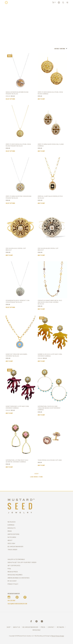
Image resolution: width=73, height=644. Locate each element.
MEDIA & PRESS (13, 572)
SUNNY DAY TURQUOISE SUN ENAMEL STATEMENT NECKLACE (17, 355)
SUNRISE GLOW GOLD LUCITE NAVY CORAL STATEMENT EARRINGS (50, 355)
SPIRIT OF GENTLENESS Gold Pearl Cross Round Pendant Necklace (18, 145)
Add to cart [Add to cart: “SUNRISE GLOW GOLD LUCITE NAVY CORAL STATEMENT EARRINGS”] (41, 361)
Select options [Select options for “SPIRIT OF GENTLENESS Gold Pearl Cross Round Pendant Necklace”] (10, 151)
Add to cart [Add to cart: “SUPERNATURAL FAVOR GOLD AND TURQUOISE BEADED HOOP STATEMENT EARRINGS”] (41, 415)
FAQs (9, 569)
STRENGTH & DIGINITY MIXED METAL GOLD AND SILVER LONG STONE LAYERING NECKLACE (50, 302)
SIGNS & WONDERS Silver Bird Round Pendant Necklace (17, 93)
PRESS (43, 627)
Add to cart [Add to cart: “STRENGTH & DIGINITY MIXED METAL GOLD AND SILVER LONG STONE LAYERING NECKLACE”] (41, 309)
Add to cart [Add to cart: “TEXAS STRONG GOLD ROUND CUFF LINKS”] (41, 465)
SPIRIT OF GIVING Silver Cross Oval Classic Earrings (51, 145)
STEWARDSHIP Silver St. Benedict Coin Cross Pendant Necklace (18, 301)
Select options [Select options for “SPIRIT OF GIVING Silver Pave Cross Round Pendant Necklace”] (10, 203)
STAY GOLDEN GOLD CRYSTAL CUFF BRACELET (16, 249)
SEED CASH (11, 543)
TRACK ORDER (12, 550)
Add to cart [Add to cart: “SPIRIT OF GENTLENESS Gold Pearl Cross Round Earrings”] (41, 99)
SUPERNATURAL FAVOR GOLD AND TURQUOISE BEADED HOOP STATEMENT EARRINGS (49, 408)
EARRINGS (11, 525)
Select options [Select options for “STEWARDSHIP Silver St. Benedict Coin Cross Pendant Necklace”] (10, 307)
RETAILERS (61, 627)
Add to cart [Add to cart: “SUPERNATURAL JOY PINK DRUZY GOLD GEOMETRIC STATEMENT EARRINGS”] (9, 467)
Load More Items (36, 477)
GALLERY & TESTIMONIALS (16, 559)
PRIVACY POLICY (13, 584)
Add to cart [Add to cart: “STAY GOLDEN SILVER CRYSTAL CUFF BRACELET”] (41, 255)
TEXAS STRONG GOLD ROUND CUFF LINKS (50, 460)
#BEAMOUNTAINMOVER (14, 594)
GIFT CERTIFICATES (14, 566)
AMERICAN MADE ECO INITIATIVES (19, 578)
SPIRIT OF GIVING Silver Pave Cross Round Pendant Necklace (19, 197)
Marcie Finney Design (58, 636)
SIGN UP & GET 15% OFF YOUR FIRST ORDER (22, 562)
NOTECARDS (12, 537)
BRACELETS (12, 528)
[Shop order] (57, 49)
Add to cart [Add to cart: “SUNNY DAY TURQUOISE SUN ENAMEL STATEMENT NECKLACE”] (9, 361)
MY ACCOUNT (12, 581)
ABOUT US (17, 627)
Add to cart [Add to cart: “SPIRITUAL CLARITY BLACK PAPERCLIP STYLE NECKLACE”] (41, 203)
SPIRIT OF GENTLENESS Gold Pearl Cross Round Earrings (50, 93)
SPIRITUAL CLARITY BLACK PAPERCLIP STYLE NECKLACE (50, 197)
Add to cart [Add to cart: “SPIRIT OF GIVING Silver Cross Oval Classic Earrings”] (41, 151)
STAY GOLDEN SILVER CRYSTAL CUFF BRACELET (48, 249)
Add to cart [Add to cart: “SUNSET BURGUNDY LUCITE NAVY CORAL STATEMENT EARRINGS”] (9, 413)
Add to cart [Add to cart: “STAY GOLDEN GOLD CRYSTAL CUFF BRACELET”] (9, 255)
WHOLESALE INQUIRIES (15, 575)
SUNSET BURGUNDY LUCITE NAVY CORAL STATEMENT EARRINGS (17, 407)
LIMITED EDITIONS (13, 534)
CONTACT (51, 627)
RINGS (10, 531)
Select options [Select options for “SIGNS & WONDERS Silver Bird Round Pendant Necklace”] (10, 99)
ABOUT (10, 540)
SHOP (9, 627)
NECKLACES (12, 522)
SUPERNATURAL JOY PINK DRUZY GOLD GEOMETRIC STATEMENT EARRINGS (17, 461)
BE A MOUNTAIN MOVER (15, 547)
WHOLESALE (36, 630)
